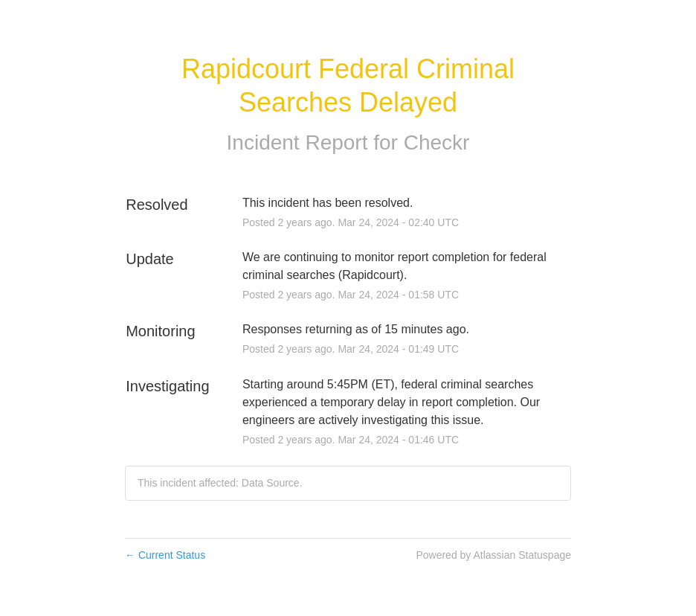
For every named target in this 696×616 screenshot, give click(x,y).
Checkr (437, 142)
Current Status (165, 555)
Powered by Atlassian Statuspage (493, 555)
